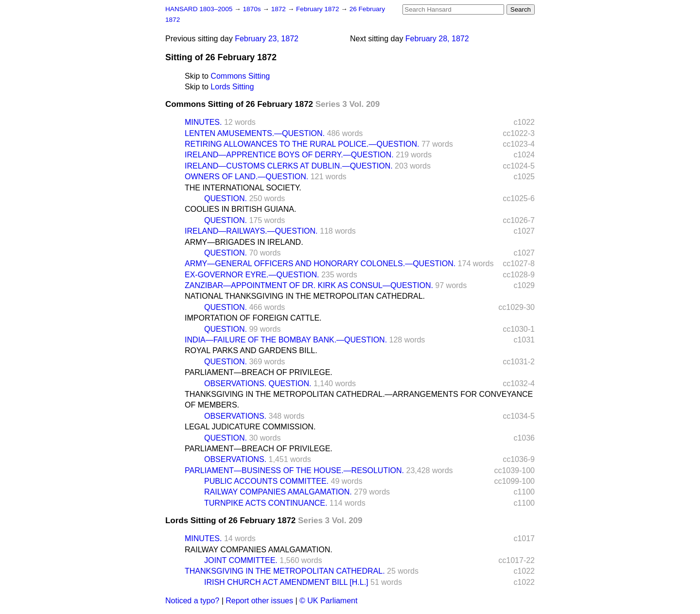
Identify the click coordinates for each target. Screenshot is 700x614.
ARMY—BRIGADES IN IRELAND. (244, 242)
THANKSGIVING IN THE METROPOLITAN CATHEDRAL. (285, 571)
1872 (280, 9)
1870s (253, 9)
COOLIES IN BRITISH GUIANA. (240, 209)
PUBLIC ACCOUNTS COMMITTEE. (266, 481)
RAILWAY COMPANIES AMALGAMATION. (278, 492)
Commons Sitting (240, 76)
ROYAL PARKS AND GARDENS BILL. (251, 350)
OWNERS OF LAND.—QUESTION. (246, 177)
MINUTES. (203, 122)
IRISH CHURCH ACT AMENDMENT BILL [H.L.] (286, 582)
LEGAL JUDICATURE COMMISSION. (250, 427)
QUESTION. (226, 198)
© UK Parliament (328, 601)
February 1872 (318, 9)
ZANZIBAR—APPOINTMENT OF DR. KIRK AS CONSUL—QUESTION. (309, 285)
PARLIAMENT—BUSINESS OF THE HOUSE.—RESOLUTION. (294, 470)
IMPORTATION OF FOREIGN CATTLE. (253, 318)
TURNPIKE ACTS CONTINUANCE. (266, 503)
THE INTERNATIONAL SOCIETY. (243, 188)
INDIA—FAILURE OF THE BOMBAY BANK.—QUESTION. (286, 340)
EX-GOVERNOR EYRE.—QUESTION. (252, 275)
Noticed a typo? (192, 601)
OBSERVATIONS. (235, 416)
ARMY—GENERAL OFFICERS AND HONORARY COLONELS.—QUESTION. (320, 264)
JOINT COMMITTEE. (241, 560)
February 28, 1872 (437, 39)
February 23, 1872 (267, 39)
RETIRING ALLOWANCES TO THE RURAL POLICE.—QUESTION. (302, 144)
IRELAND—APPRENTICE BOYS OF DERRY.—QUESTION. (289, 155)
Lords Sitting (232, 87)
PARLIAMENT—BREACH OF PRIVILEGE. (259, 372)
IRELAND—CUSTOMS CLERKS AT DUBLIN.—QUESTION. (289, 166)
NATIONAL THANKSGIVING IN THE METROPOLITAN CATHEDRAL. (305, 296)
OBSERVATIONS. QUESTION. (258, 384)
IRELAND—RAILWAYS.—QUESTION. (251, 231)
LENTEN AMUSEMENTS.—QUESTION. (255, 133)
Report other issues (259, 601)
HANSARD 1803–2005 (199, 9)
